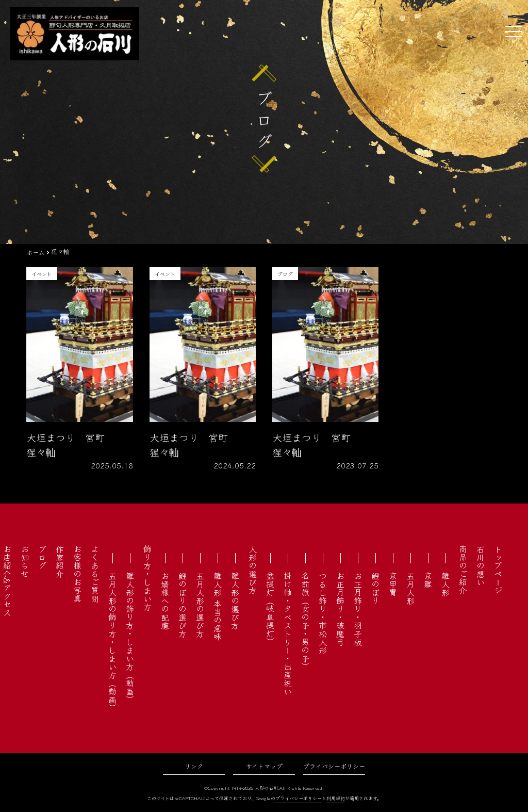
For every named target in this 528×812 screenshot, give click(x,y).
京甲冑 (393, 584)
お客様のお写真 (77, 574)
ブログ (42, 557)
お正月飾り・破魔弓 (340, 609)
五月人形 (410, 588)
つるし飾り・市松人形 (323, 613)
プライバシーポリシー (334, 766)
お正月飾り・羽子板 (358, 609)
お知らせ (25, 561)
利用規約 (336, 798)
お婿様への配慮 (165, 600)
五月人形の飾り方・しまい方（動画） (112, 642)
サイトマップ (264, 766)
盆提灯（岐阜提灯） (270, 609)
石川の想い (481, 565)
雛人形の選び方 (235, 600)
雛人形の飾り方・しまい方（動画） (130, 638)
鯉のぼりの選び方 (183, 605)
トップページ (498, 570)
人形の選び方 (253, 570)
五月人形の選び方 (200, 605)
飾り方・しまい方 (147, 578)
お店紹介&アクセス (7, 581)
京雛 (428, 580)
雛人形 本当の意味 (218, 606)
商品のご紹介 (463, 570)
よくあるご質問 (95, 574)
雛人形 (445, 584)
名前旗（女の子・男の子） (305, 621)
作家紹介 (60, 561)
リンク (194, 766)
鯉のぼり (375, 588)
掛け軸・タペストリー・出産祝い (288, 634)
